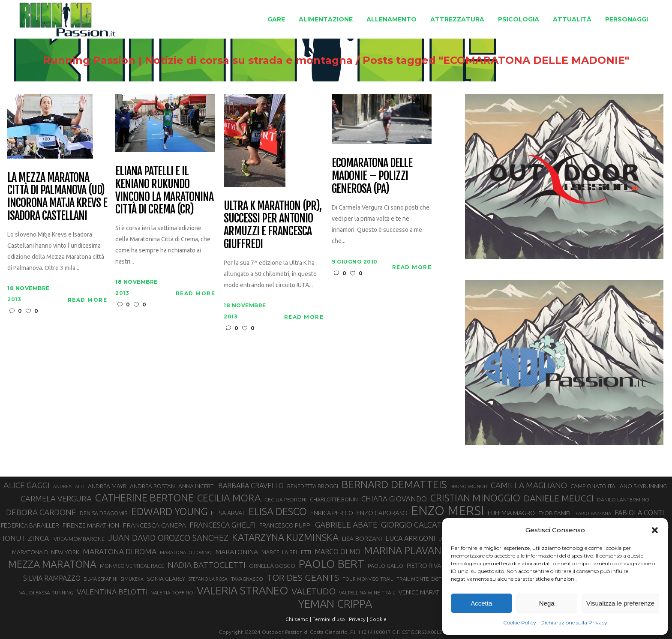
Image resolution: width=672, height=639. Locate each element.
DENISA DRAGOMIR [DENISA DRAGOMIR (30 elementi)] (104, 513)
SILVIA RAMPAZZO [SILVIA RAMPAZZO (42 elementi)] (52, 578)
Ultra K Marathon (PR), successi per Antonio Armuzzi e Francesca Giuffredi (272, 225)
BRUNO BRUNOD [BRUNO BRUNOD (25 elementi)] (469, 486)
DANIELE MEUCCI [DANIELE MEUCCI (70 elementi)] (559, 498)
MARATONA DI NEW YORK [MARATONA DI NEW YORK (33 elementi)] (46, 552)
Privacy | (358, 619)
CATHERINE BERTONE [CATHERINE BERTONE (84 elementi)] (144, 498)
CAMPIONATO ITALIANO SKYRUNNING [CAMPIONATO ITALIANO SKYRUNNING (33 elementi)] (619, 486)
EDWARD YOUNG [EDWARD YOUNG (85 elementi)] (169, 511)
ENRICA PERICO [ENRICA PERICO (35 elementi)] (332, 513)
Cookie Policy (520, 622)
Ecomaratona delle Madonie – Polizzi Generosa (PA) (372, 176)
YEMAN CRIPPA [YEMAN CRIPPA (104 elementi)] (335, 604)
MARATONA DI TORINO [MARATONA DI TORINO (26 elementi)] (186, 552)
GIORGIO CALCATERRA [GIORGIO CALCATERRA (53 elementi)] (421, 525)
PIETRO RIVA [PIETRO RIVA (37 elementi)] (424, 565)
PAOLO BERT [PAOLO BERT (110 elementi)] (331, 564)
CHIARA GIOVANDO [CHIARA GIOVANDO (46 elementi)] (394, 499)
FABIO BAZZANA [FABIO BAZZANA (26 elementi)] (593, 513)
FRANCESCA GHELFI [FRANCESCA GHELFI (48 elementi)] (223, 525)
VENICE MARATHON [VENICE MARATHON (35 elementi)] (425, 592)
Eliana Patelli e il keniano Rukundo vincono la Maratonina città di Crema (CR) (164, 191)
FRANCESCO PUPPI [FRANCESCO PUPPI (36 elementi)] (285, 525)
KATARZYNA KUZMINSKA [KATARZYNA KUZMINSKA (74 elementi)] (285, 537)
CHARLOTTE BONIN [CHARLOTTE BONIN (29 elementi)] (334, 499)
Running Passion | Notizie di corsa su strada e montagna (175, 60)
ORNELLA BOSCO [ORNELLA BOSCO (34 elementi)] (272, 566)
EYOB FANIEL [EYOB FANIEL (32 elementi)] (555, 513)
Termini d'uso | (330, 619)
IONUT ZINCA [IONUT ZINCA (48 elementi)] (26, 538)
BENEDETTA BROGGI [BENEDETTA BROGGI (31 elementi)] (313, 486)
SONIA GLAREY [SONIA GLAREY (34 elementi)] (166, 579)
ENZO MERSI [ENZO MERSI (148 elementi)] (448, 511)
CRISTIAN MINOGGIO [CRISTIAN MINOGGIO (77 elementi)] (475, 498)
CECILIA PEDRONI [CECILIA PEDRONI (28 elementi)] (285, 499)
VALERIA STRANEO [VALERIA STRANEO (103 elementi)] (242, 591)
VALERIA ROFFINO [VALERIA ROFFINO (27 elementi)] (172, 592)
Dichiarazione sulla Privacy (574, 622)
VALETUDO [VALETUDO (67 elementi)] (313, 591)
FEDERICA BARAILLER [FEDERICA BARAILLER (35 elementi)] (30, 525)
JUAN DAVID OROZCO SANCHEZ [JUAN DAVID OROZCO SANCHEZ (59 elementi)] (168, 538)
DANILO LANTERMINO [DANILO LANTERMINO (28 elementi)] (623, 499)
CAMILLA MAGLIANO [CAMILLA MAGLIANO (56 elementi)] (529, 485)
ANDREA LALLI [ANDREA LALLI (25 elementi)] (69, 486)
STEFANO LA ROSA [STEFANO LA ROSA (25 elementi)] (208, 579)
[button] (655, 530)
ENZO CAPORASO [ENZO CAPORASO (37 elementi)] (382, 513)
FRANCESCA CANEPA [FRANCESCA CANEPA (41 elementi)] (154, 525)
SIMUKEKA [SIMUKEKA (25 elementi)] (132, 579)
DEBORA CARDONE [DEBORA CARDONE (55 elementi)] (41, 512)
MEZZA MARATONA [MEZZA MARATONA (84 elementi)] (52, 564)
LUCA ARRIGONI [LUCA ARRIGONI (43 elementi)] (410, 538)
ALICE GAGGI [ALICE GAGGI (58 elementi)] (27, 485)
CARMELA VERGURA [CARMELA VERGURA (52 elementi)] (56, 498)
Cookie (378, 619)
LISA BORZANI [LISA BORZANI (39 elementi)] (362, 538)
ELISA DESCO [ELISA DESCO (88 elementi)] (278, 512)
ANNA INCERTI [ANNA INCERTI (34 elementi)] (196, 486)
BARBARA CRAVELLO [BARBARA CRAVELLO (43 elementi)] (251, 486)
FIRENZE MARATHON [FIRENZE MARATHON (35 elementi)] (91, 525)
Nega (547, 603)
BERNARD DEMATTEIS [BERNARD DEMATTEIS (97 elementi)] (394, 484)
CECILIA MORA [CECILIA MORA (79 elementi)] (229, 498)
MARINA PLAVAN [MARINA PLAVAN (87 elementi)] (403, 550)
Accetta (481, 603)
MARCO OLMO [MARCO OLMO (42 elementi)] (337, 552)
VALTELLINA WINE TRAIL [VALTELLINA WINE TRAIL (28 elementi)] (367, 592)
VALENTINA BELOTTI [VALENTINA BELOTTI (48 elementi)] (112, 592)
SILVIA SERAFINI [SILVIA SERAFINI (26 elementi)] (101, 579)
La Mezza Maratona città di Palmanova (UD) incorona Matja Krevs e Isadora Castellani (57, 197)
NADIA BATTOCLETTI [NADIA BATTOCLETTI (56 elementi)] (207, 565)
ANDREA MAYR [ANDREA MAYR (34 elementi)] (107, 486)
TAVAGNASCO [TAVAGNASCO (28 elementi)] (247, 579)
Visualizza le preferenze (620, 603)
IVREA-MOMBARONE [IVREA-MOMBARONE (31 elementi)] (78, 539)
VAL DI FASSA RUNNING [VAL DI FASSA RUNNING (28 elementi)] (46, 592)
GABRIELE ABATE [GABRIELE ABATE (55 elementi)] (346, 525)
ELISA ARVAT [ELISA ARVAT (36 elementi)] (228, 513)
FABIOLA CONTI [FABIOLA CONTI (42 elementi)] (639, 513)
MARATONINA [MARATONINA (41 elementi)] (237, 552)
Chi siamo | (298, 619)
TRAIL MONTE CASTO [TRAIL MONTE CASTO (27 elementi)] (421, 579)
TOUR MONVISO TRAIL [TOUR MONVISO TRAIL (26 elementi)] (368, 579)
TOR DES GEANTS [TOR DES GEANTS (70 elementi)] (303, 577)
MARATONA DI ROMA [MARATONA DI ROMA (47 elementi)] (120, 551)
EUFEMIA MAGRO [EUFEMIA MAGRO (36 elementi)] (511, 513)
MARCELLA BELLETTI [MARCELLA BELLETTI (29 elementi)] (286, 552)
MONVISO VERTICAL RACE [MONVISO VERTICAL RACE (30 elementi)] (132, 566)
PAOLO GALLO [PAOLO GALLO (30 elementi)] (385, 566)
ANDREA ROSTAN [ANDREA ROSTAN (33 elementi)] (152, 486)
